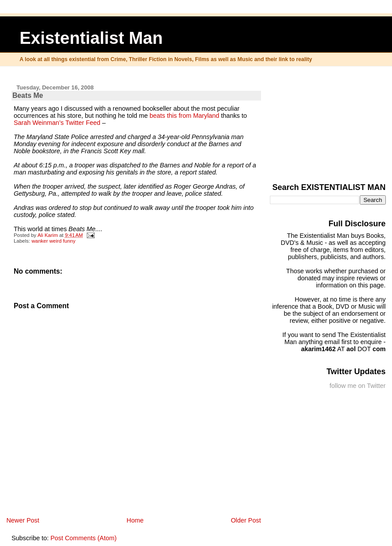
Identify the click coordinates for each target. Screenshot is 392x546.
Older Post (246, 520)
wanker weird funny (53, 241)
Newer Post (23, 520)
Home (135, 520)
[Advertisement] (342, 123)
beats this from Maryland (184, 116)
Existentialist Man (91, 38)
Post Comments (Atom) (84, 538)
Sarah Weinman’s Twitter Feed (57, 123)
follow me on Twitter (358, 386)
